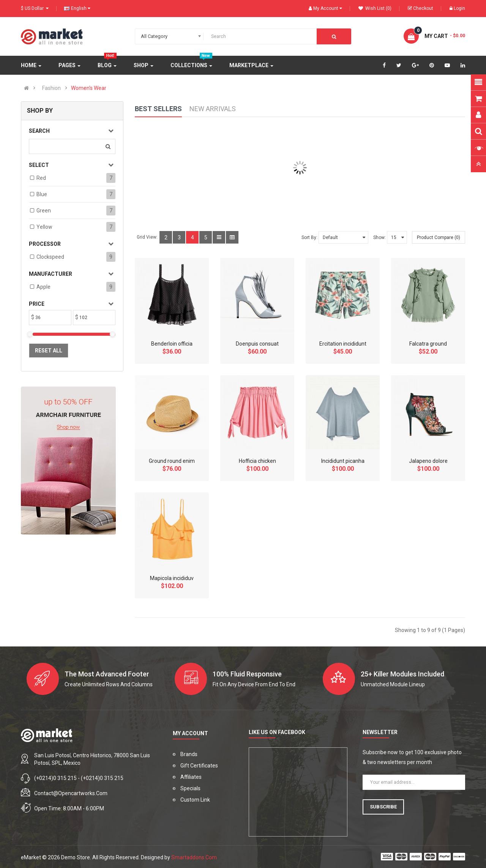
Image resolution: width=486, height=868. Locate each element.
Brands (189, 754)
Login (457, 8)
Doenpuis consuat (257, 344)
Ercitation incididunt (343, 344)
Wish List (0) (375, 8)
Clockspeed (50, 257)
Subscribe (383, 807)
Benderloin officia (172, 344)
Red (41, 178)
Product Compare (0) (439, 237)
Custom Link (195, 800)
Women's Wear (89, 88)
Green (44, 211)
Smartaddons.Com (194, 857)
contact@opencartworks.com (71, 793)
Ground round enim (172, 461)
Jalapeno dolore (428, 461)
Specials (190, 788)
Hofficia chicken (257, 461)
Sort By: (309, 237)
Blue (42, 194)
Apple (43, 287)
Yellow (44, 227)
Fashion (51, 88)
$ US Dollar (35, 8)
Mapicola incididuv (172, 578)
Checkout (421, 8)
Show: (379, 237)
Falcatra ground (428, 344)
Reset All (49, 351)
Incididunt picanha (343, 461)
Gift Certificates (199, 766)
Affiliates (191, 777)
